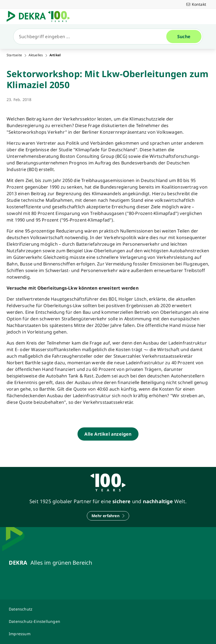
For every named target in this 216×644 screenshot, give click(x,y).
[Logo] (40, 16)
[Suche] (92, 37)
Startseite (14, 55)
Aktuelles (36, 55)
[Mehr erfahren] (108, 516)
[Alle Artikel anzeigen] (108, 434)
